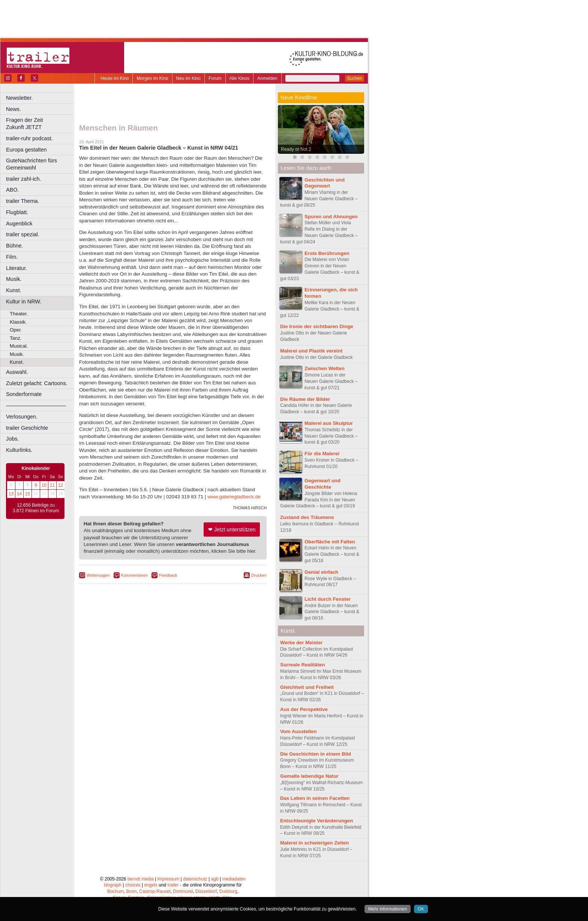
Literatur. (16, 268)
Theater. (19, 314)
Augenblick (19, 223)
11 (52, 485)
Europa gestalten (26, 150)
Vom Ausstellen (298, 731)
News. (13, 109)
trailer (173, 885)
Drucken (259, 575)
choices (133, 885)
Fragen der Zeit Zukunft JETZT (41, 124)
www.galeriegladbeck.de (234, 497)
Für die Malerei (322, 454)
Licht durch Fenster (328, 599)
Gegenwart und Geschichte (322, 484)
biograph (113, 885)
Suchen (355, 78)
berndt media (141, 879)
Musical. (19, 346)
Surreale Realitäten (302, 665)
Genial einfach (321, 572)
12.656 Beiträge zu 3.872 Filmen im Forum (36, 508)
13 (11, 494)
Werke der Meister (301, 643)
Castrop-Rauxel (155, 891)
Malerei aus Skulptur (329, 423)
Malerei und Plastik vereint (311, 351)
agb (215, 879)
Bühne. (15, 246)
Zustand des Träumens (307, 517)
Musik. (14, 279)
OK (421, 909)
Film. (12, 257)
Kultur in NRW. (24, 301)
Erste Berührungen (327, 253)
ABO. (12, 190)
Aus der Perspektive (304, 709)
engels (151, 885)
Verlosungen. (22, 417)
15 (28, 494)
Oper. (16, 330)
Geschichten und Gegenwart (325, 183)
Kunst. (14, 290)
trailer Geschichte (27, 428)
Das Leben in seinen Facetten (315, 798)
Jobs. (12, 439)
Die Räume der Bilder (305, 399)
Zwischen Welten (325, 368)
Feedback (168, 575)
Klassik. (18, 322)
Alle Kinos (239, 78)
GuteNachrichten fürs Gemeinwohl (31, 164)
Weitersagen (98, 575)
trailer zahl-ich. (24, 179)
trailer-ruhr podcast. (29, 138)
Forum (215, 78)
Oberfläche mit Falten (330, 542)
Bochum (115, 891)
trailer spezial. (23, 234)
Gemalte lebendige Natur (309, 776)
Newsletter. (19, 98)
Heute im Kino (115, 78)
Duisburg (228, 891)
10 (44, 485)
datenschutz (195, 879)
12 (61, 485)
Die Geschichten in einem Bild (316, 754)
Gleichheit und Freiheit (307, 687)
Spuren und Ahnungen (331, 217)
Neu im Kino (188, 78)
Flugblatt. (17, 212)
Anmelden (267, 78)
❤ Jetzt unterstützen (232, 529)
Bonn (132, 891)
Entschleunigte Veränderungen (316, 821)
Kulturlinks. (19, 450)
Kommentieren (135, 575)
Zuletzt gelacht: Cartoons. (37, 383)
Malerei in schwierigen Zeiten (314, 843)
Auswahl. (17, 372)
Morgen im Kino (152, 78)
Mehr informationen (388, 909)
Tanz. (16, 338)
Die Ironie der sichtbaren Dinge (317, 326)
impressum (169, 879)
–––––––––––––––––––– (36, 405)
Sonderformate (24, 394)
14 (19, 494)
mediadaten (234, 879)
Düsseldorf (206, 891)
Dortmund (183, 891)
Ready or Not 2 (296, 149)
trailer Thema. (23, 201)
